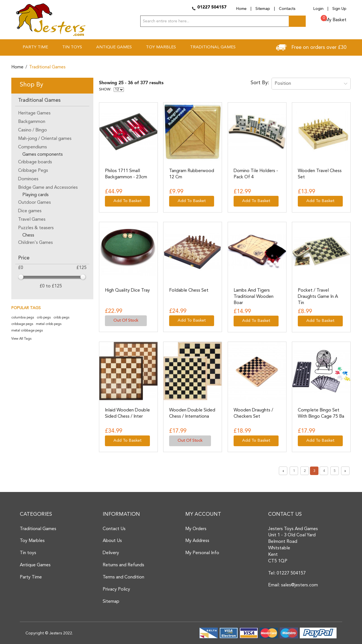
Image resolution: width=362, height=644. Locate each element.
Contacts (287, 9)
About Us (112, 541)
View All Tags (21, 339)
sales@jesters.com (299, 585)
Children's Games (35, 243)
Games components (43, 155)
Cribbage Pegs (33, 171)
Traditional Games (38, 529)
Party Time (31, 577)
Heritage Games (34, 113)
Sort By (259, 83)
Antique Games (35, 565)
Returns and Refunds (123, 565)
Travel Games (32, 220)
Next (345, 471)
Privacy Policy (116, 589)
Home (241, 9)
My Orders (196, 529)
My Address (197, 541)
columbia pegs (23, 318)
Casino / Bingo (33, 130)
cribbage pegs (22, 324)
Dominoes (28, 179)
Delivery (111, 553)
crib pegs (44, 318)
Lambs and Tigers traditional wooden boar (254, 297)
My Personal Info (202, 553)
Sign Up (339, 9)
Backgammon (32, 122)
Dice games (30, 211)
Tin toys (28, 553)
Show (105, 89)
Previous (283, 471)
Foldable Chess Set (189, 290)
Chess (28, 235)
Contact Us (114, 529)
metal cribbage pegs (27, 331)
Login (318, 9)
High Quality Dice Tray (127, 290)
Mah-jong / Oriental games (45, 139)
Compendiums (33, 147)
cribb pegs (61, 318)
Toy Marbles (32, 541)
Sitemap (263, 9)
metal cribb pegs (49, 324)
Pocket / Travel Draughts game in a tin (318, 297)
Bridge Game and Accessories (48, 188)
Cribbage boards (35, 162)
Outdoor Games (35, 203)
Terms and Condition (123, 577)
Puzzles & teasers (36, 228)
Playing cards (35, 195)
